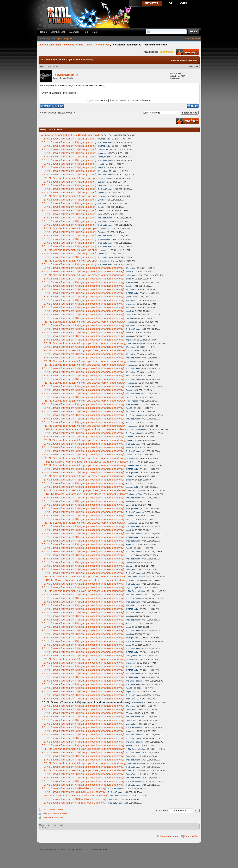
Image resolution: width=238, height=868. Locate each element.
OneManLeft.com (99, 850)
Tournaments (102, 45)
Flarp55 (101, 164)
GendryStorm (103, 185)
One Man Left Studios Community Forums (61, 45)
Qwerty (101, 193)
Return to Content (169, 836)
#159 (196, 66)
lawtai (100, 168)
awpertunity (103, 153)
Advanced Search (192, 39)
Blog (94, 32)
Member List (58, 32)
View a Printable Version (53, 810)
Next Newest (66, 113)
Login (58, 39)
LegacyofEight (104, 157)
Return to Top (191, 836)
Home (44, 32)
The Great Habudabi (106, 175)
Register (68, 39)
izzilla (100, 214)
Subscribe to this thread (53, 817)
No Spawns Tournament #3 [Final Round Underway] (69, 135)
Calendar (74, 32)
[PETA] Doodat (104, 139)
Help (85, 32)
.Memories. (102, 171)
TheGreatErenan (64, 75)
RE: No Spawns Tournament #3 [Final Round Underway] (74, 788)
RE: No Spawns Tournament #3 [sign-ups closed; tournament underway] (83, 268)
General (89, 45)
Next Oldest (49, 113)
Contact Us (79, 850)
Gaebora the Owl (105, 150)
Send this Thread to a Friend (55, 813)
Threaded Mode (178, 60)
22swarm (102, 182)
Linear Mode (192, 60)
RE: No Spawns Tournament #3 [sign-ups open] (69, 139)
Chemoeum (105, 178)
